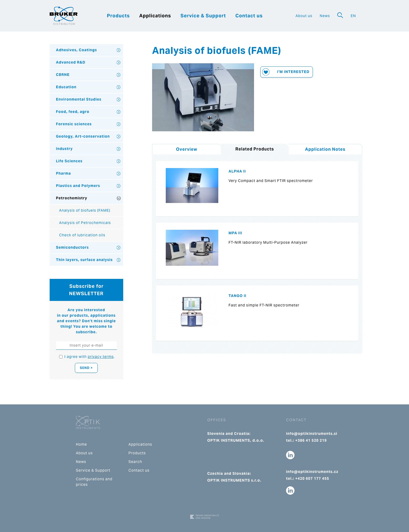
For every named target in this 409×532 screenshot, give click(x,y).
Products (118, 16)
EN (353, 16)
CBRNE (63, 75)
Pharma (63, 173)
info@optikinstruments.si (312, 434)
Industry (64, 149)
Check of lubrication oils (82, 235)
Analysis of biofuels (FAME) (85, 210)
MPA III (235, 233)
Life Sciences (69, 161)
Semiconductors (72, 247)
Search (135, 462)
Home (81, 444)
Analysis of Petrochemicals (85, 223)
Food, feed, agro (73, 112)
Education (66, 87)
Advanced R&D (71, 62)
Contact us (249, 16)
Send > (86, 368)
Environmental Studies (79, 99)
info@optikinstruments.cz (312, 472)
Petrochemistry (72, 198)
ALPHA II (237, 171)
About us (304, 16)
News (325, 16)
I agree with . (90, 357)
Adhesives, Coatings (76, 50)
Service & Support (203, 16)
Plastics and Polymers (78, 186)
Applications (155, 16)
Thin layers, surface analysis (84, 260)
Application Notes (325, 149)
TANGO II (237, 296)
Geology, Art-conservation (83, 136)
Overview (187, 149)
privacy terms (101, 357)
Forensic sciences (74, 124)
